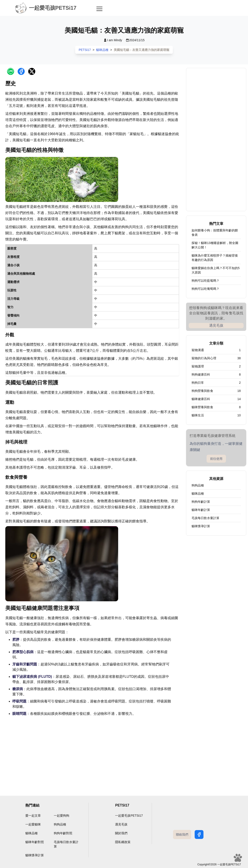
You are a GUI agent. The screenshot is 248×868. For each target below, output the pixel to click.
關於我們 (121, 833)
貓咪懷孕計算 (35, 855)
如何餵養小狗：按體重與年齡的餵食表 (215, 233)
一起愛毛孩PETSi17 (129, 816)
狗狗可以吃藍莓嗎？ (205, 281)
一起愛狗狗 (62, 816)
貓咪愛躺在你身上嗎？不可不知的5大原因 (216, 270)
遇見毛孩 (216, 325)
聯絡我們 (182, 834)
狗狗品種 (60, 824)
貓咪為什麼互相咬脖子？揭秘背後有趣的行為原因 (215, 258)
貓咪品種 (102, 50)
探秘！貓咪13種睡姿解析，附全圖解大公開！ (215, 245)
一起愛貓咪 (33, 824)
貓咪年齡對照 (35, 842)
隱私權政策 (123, 842)
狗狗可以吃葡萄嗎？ (205, 289)
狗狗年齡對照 (63, 833)
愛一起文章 (33, 816)
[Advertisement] (92, 753)
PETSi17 (85, 50)
